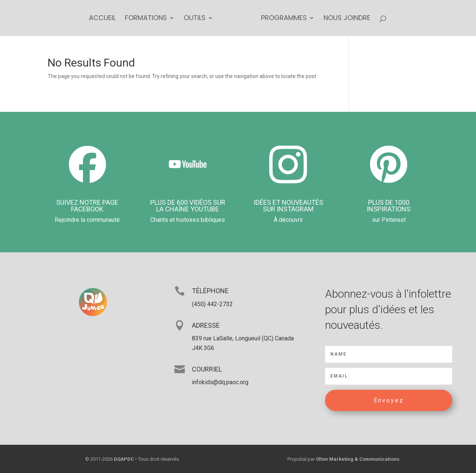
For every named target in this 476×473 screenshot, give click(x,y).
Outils (195, 19)
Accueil (102, 19)
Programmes (284, 19)
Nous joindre (347, 19)
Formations (146, 19)
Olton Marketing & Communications (358, 459)
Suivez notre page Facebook (87, 206)
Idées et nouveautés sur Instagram (288, 206)
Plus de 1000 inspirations (389, 206)
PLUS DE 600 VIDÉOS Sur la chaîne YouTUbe (188, 206)
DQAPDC (124, 459)
